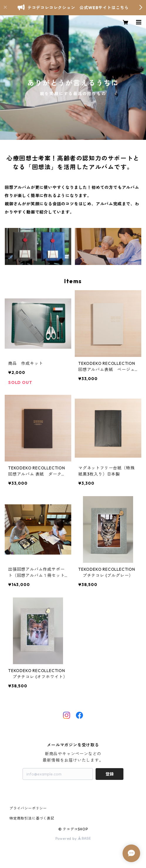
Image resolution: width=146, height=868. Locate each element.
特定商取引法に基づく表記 (32, 818)
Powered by (73, 838)
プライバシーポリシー (28, 808)
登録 (110, 774)
